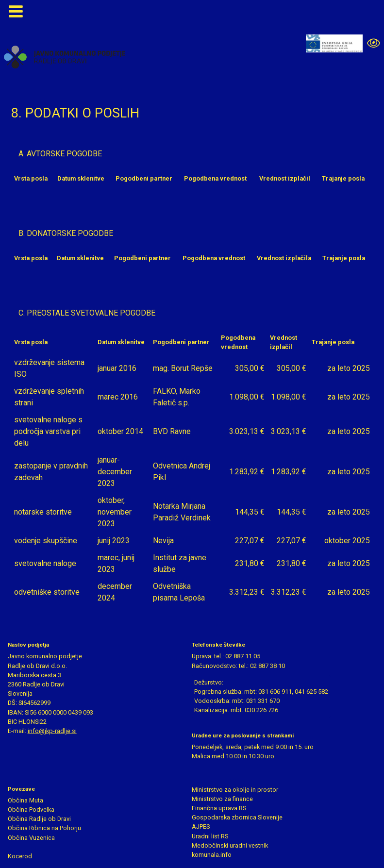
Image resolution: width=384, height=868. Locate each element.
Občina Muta (25, 800)
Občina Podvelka (31, 810)
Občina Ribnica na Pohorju (44, 828)
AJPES (201, 826)
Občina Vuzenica (31, 838)
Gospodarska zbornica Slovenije (237, 817)
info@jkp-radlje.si (52, 731)
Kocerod (20, 856)
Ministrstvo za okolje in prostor (235, 790)
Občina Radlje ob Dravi (39, 819)
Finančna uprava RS (219, 808)
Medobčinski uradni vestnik (230, 845)
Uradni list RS (210, 836)
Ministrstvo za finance (222, 799)
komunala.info (212, 855)
